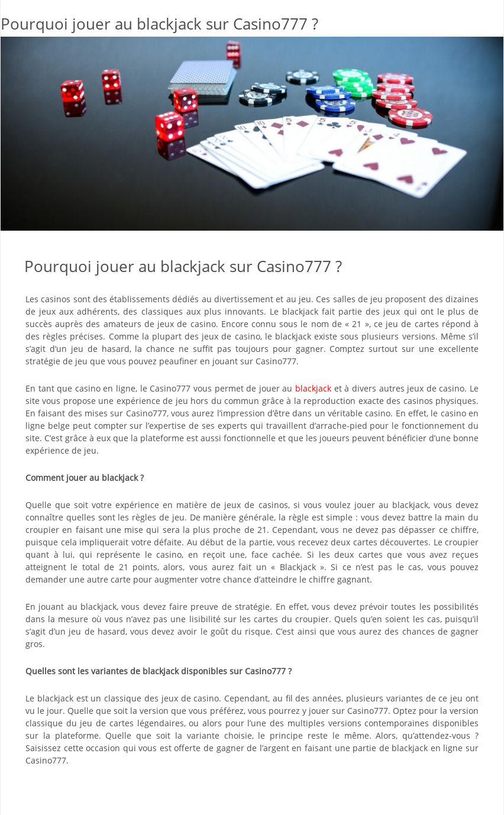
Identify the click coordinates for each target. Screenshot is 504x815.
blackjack (313, 388)
